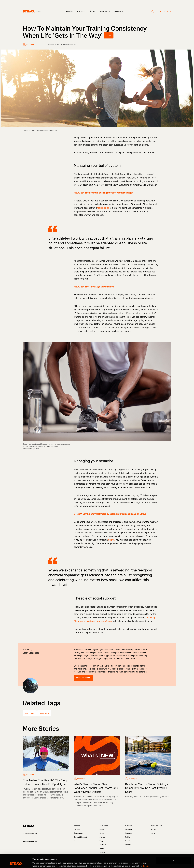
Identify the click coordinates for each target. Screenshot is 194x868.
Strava (111, 540)
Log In (153, 833)
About (102, 829)
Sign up (168, 11)
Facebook (129, 829)
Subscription (78, 833)
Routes (76, 841)
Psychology (30, 713)
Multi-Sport (44, 713)
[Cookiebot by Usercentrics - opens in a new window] (16, 863)
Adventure (81, 11)
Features (77, 829)
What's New (118, 11)
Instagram (129, 833)
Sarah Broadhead (69, 44)
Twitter (128, 837)
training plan (103, 208)
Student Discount (80, 837)
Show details (38, 863)
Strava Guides (105, 11)
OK (173, 848)
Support (102, 841)
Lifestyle (92, 11)
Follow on (83, 678)
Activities (70, 11)
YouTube (128, 841)
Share (109, 35)
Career (102, 833)
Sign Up (153, 829)
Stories (102, 837)
